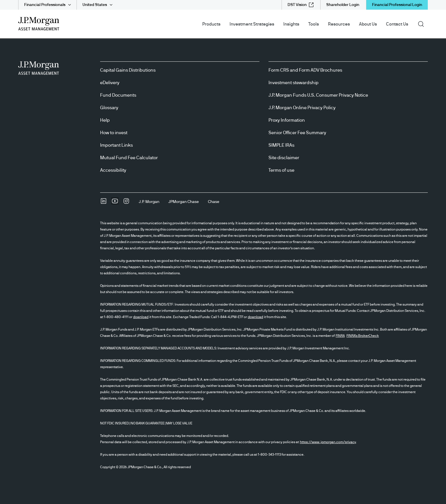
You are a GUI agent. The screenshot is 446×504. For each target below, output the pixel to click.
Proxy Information (287, 120)
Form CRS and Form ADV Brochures (305, 70)
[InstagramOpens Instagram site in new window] (126, 203)
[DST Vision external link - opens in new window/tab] (301, 5)
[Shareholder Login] (343, 5)
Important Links (116, 145)
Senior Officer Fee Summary (297, 133)
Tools (314, 24)
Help (105, 120)
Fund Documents (118, 95)
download (141, 317)
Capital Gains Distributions (128, 70)
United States (95, 5)
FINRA (340, 336)
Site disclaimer (284, 158)
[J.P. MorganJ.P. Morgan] (149, 202)
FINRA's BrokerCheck (363, 336)
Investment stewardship (294, 83)
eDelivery (110, 83)
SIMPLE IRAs (281, 145)
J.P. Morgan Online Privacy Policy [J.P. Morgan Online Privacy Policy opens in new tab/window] (302, 108)
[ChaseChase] (214, 202)
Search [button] (423, 24)
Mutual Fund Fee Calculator (129, 158)
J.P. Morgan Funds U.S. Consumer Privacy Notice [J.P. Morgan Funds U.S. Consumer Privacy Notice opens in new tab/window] (318, 95)
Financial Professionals (45, 5)
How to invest (114, 133)
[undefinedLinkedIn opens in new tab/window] (104, 203)
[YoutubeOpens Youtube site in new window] (115, 203)
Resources (339, 24)
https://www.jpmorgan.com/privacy (328, 442)
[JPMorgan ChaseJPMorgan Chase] (184, 202)
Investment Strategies (252, 24)
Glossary (109, 108)
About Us (368, 24)
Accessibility (113, 170)
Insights (291, 24)
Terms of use (281, 170)
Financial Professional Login (397, 5)
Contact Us (397, 24)
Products (211, 24)
